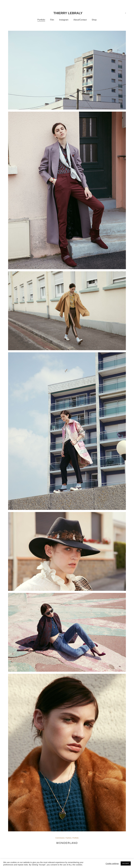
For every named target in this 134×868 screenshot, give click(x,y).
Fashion (69, 838)
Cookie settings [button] (112, 864)
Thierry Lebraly (68, 13)
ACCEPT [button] (126, 863)
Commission (60, 838)
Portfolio (76, 838)
